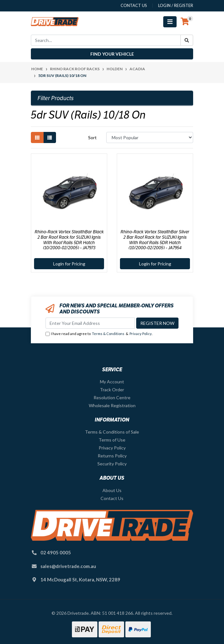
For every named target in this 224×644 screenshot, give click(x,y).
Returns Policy (112, 456)
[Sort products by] (150, 137)
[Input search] (106, 40)
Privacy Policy (141, 334)
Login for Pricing (69, 264)
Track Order (112, 390)
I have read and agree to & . (99, 334)
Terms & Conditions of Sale (112, 432)
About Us (112, 490)
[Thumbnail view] (37, 137)
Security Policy (112, 464)
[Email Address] (90, 323)
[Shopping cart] (185, 22)
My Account (112, 382)
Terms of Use (112, 440)
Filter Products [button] (56, 98)
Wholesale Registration (112, 405)
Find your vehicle (112, 54)
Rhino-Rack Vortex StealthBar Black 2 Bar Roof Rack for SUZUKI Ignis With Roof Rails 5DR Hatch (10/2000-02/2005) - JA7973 (69, 240)
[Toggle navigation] (170, 22)
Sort (92, 137)
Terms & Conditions (108, 334)
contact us (134, 5)
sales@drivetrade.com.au (68, 566)
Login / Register (176, 5)
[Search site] (187, 40)
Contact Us (112, 498)
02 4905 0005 (56, 552)
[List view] (50, 137)
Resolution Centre (112, 397)
